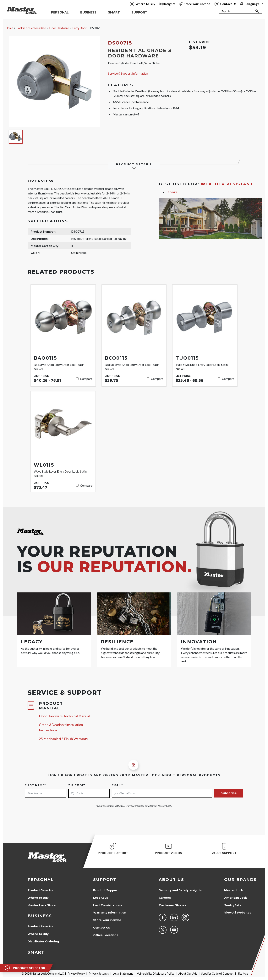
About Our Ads (188, 974)
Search (225, 11)
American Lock (235, 898)
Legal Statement (123, 974)
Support (105, 880)
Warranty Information (110, 913)
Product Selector (41, 890)
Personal (41, 880)
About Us (171, 880)
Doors (172, 192)
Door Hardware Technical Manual (64, 716)
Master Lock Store (42, 905)
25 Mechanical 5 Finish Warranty (63, 739)
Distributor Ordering (43, 941)
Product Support (106, 890)
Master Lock (234, 890)
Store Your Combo (107, 920)
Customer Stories (172, 905)
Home (9, 28)
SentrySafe (233, 905)
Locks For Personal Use (31, 28)
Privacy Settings (99, 974)
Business (40, 916)
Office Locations (106, 935)
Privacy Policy (76, 974)
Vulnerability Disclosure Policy (156, 974)
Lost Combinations (108, 905)
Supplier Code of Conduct (217, 974)
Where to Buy (38, 898)
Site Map (243, 974)
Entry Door (80, 28)
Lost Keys (101, 898)
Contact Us (102, 928)
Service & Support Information (128, 73)
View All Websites (238, 913)
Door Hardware (59, 28)
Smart (36, 952)
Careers (165, 898)
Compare (86, 379)
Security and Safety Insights (180, 890)
